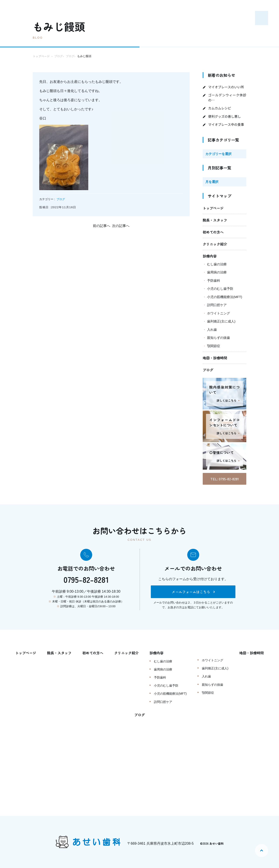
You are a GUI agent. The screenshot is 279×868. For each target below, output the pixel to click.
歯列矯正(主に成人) (221, 321)
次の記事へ (121, 226)
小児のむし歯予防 (220, 289)
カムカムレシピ (220, 108)
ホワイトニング (219, 313)
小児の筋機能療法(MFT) (225, 297)
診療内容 (210, 256)
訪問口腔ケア (217, 305)
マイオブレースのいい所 (226, 87)
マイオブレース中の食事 (226, 124)
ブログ (61, 199)
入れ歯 (212, 330)
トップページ (213, 208)
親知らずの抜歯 (219, 338)
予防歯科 (214, 281)
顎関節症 (214, 346)
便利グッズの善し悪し (225, 116)
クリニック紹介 (215, 244)
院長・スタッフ (215, 220)
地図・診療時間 (215, 358)
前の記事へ (102, 226)
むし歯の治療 (217, 264)
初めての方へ (213, 232)
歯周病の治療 (217, 272)
